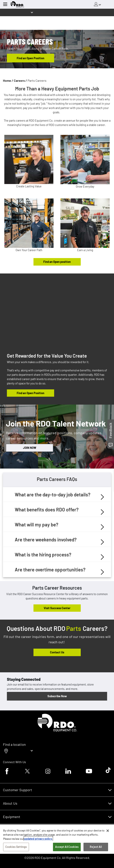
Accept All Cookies (67, 847)
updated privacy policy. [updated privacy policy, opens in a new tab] (38, 839)
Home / (8, 80)
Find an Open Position (31, 58)
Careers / (20, 80)
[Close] (108, 831)
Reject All (96, 847)
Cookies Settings (16, 847)
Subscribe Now (57, 696)
